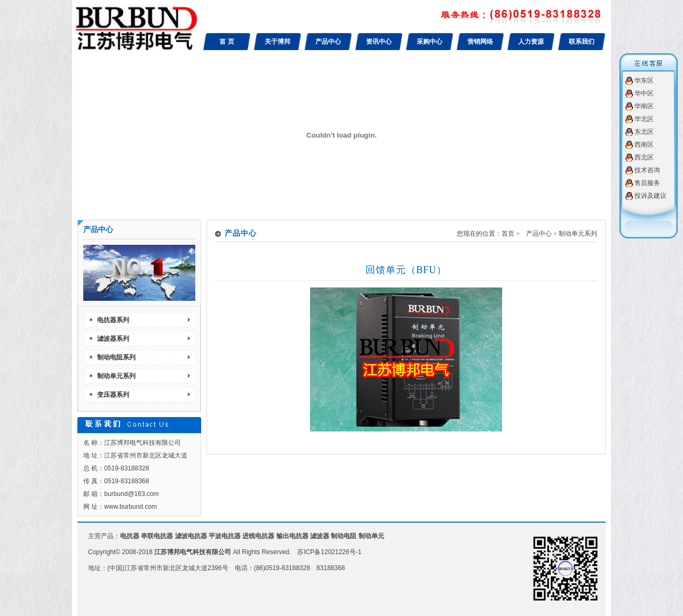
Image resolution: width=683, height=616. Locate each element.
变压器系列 (113, 395)
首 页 (227, 42)
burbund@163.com (131, 494)
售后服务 (647, 183)
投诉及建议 (650, 196)
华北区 (644, 119)
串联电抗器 (157, 536)
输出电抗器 (292, 536)
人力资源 (531, 42)
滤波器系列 (113, 339)
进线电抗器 (258, 536)
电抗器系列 (113, 320)
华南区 (644, 106)
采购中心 (430, 42)
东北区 (644, 132)
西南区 (644, 145)
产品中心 (328, 42)
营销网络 (480, 42)
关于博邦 (277, 42)
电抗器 (130, 536)
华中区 (644, 93)
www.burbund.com (130, 507)
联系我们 (582, 42)
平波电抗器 (225, 536)
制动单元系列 (116, 376)
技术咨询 (647, 170)
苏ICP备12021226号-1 (329, 552)
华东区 (644, 81)
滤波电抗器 (191, 536)
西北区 (644, 157)
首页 (508, 234)
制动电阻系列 (116, 357)
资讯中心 (379, 42)
